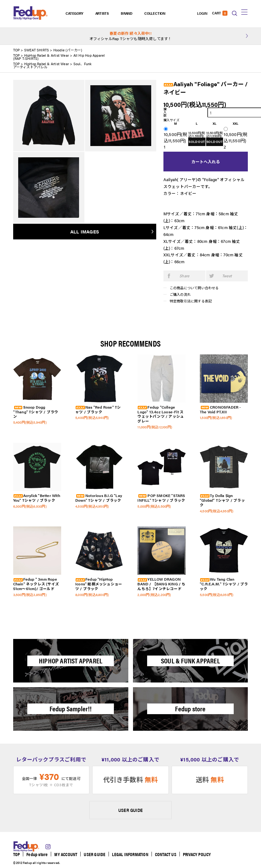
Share (184, 276)
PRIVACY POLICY (197, 854)
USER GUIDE (130, 810)
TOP (17, 50)
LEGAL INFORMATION (130, 854)
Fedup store (37, 854)
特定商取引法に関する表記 (191, 301)
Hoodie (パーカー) (68, 50)
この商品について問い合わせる (194, 288)
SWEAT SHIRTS (37, 50)
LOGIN (202, 13)
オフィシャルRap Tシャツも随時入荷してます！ (131, 36)
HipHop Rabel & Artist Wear (47, 55)
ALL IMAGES (85, 231)
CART (220, 13)
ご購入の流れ (180, 294)
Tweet (227, 276)
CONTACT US (166, 854)
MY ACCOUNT (66, 854)
